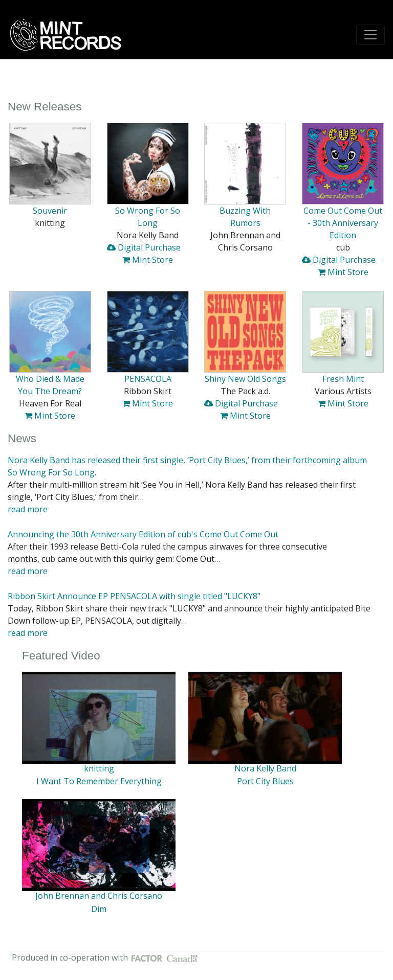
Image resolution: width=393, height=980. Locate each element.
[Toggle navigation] (370, 35)
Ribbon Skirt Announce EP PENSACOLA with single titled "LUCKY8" (134, 596)
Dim (99, 909)
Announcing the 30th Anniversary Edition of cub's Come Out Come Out (143, 534)
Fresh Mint (343, 379)
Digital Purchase (144, 247)
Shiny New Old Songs (245, 379)
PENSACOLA (148, 379)
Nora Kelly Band (265, 768)
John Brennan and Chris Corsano (99, 896)
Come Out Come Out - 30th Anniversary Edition (343, 223)
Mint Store (148, 260)
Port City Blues (265, 781)
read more (28, 509)
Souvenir (50, 211)
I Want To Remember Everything (99, 781)
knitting (99, 768)
